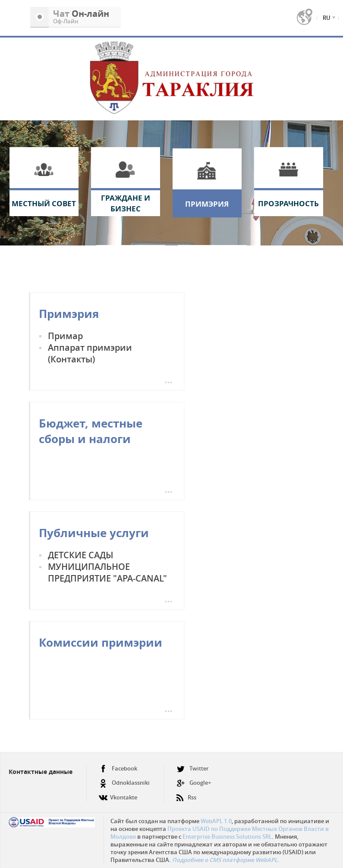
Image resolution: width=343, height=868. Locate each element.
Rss (186, 794)
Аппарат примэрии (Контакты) (90, 353)
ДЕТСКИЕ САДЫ (81, 555)
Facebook (118, 769)
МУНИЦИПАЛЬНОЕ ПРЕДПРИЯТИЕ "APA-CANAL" (107, 572)
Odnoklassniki (124, 783)
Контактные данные (41, 772)
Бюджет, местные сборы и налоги (91, 431)
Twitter (193, 769)
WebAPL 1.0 (216, 821)
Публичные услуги (94, 533)
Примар (65, 336)
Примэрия (69, 314)
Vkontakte (118, 794)
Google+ (194, 783)
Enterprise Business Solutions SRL (227, 837)
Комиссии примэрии (101, 642)
